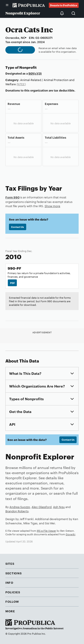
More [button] (10, 611)
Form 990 (12, 197)
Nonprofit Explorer (23, 13)
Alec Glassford (42, 507)
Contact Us (17, 227)
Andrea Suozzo (20, 507)
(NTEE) (21, 84)
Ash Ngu (59, 507)
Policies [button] (13, 592)
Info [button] (9, 582)
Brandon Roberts (17, 511)
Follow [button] (12, 601)
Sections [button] (13, 573)
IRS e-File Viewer (46, 531)
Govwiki (70, 534)
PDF (12, 283)
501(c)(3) (35, 73)
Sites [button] (10, 563)
